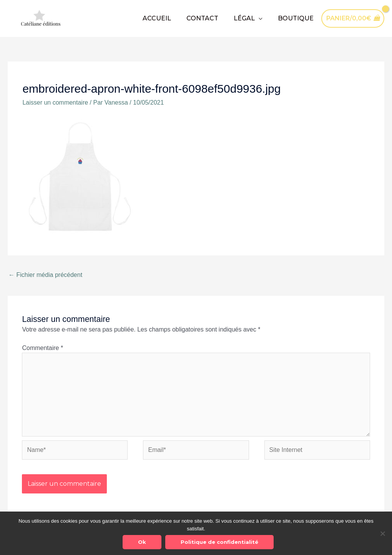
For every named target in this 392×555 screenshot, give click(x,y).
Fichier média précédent (45, 275)
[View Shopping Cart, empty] (353, 18)
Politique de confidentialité (219, 542)
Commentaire (42, 348)
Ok (142, 542)
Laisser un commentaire (55, 102)
